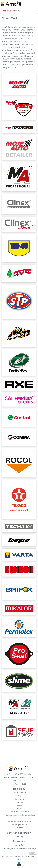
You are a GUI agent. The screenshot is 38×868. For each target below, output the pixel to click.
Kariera (20, 805)
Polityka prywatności (20, 825)
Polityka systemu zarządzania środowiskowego (20, 848)
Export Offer (20, 845)
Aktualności (20, 802)
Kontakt (20, 809)
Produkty (20, 836)
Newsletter (20, 828)
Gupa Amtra (11, 4)
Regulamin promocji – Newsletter (20, 821)
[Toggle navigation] (34, 4)
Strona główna (7, 11)
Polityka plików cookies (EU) (20, 812)
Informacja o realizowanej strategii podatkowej (20, 815)
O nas (20, 796)
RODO (20, 818)
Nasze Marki (20, 799)
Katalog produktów (20, 793)
